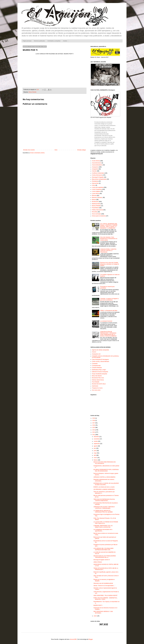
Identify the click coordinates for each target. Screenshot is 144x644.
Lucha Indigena (96, 191)
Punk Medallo (96, 382)
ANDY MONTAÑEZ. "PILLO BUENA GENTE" (106, 595)
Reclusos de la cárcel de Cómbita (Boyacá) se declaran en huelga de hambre (109, 264)
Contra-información (97, 175)
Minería (94, 200)
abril (95, 455)
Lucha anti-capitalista (98, 187)
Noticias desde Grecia (98, 380)
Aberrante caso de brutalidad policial (103, 583)
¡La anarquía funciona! (106, 321)
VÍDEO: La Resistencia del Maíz (109, 311)
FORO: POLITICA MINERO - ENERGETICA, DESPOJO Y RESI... (105, 599)
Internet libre (95, 183)
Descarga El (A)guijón (98, 177)
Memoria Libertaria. (97, 197)
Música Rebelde (32, 92)
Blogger (91, 639)
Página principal (27, 41)
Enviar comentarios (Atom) (37, 153)
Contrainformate (96, 366)
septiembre (97, 444)
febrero (96, 460)
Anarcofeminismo (97, 163)
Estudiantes (95, 181)
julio (95, 448)
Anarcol (94, 352)
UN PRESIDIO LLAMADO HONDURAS (104, 489)
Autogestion (95, 169)
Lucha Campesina (97, 189)
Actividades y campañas (54, 41)
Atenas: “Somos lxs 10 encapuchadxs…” (104, 586)
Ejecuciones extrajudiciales (99, 179)
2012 (94, 435)
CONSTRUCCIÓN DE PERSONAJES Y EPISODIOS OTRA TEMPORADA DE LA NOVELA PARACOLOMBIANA (108, 334)
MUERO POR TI (98, 605)
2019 (94, 418)
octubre (96, 441)
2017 (94, 423)
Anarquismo (95, 167)
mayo (95, 453)
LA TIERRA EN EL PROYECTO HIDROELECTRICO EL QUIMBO (103, 511)
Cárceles (94, 171)
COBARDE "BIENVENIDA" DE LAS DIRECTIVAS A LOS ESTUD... (103, 526)
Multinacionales (96, 204)
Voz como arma (96, 390)
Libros (94, 185)
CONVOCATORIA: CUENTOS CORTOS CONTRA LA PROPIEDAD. (108, 251)
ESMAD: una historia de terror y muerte (104, 487)
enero (95, 616)
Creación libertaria (97, 368)
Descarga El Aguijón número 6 (102, 560)
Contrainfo (95, 364)
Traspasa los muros (97, 388)
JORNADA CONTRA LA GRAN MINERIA (104, 477)
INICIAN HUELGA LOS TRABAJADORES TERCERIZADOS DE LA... (105, 557)
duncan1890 (73, 639)
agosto (96, 446)
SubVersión (95, 386)
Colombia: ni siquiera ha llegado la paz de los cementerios (109, 299)
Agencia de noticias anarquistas (100, 350)
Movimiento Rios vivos (98, 378)
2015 (94, 427)
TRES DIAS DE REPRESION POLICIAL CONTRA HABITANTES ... (104, 500)
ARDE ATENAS (98, 562)
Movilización (95, 202)
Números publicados (39, 41)
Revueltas (95, 212)
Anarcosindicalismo (97, 165)
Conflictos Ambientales (98, 173)
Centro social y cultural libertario (101, 361)
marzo (96, 458)
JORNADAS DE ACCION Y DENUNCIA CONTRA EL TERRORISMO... (104, 507)
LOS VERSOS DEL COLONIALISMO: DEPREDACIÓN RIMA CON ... (104, 549)
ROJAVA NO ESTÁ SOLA (99, 384)
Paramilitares (95, 208)
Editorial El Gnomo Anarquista (100, 372)
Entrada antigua (82, 150)
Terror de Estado (96, 214)
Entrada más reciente (29, 150)
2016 (94, 425)
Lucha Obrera (96, 193)
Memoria (94, 195)
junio (95, 451)
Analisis (65, 41)
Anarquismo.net (96, 354)
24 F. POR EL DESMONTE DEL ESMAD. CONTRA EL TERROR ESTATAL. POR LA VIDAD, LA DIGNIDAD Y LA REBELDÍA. (109, 226)
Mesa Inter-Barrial (97, 376)
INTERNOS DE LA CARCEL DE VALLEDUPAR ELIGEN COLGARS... (106, 484)
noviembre (97, 439)
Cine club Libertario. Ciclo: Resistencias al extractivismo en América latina (109, 239)
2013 (94, 432)
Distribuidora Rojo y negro (99, 370)
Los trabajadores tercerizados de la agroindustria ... (103, 530)
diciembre (97, 437)
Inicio (56, 150)
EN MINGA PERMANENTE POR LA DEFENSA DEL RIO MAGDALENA (106, 470)
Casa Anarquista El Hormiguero (100, 359)
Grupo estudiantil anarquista (99, 374)
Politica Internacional (98, 210)
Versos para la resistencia (99, 216)
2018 (94, 420)
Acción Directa (96, 161)
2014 (94, 430)
